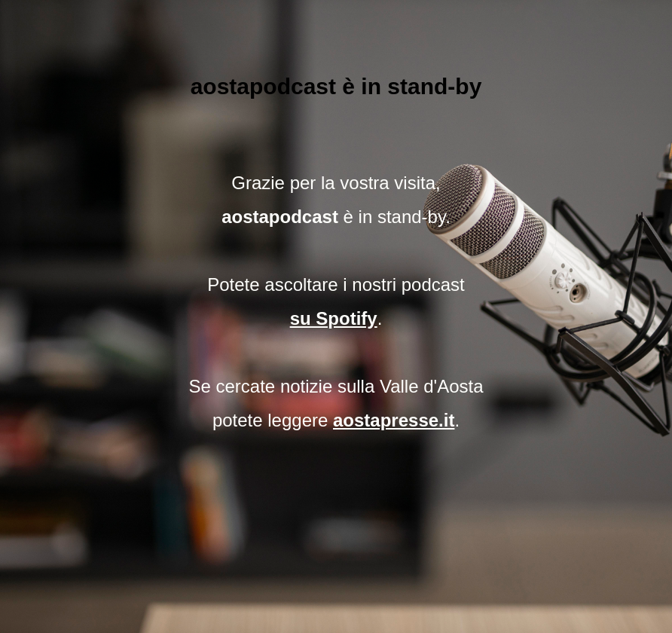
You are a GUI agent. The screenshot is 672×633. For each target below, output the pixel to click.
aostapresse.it (394, 420)
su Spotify (334, 318)
